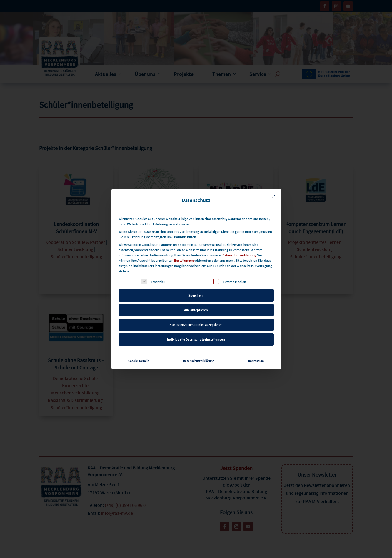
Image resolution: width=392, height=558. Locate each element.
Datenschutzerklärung (239, 253)
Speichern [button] (196, 293)
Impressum (256, 359)
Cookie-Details (139, 359)
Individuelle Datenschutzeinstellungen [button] (196, 338)
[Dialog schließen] (274, 194)
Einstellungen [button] (184, 259)
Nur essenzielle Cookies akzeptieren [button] (196, 323)
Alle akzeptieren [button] (196, 308)
